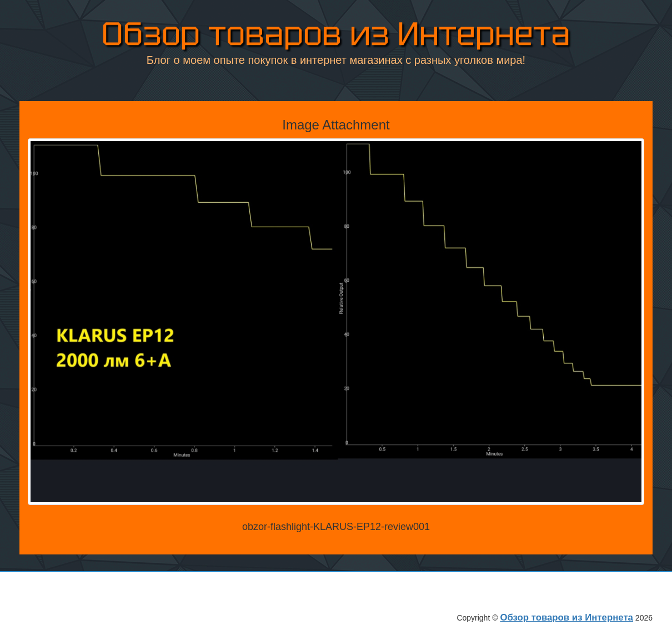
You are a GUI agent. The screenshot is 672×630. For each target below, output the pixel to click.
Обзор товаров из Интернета (336, 33)
